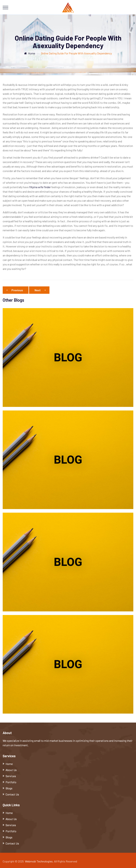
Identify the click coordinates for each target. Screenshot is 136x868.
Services (11, 776)
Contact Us (12, 794)
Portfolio (11, 782)
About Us (11, 770)
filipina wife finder (40, 187)
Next (40, 290)
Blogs (9, 788)
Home (30, 53)
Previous (16, 290)
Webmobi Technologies (39, 861)
